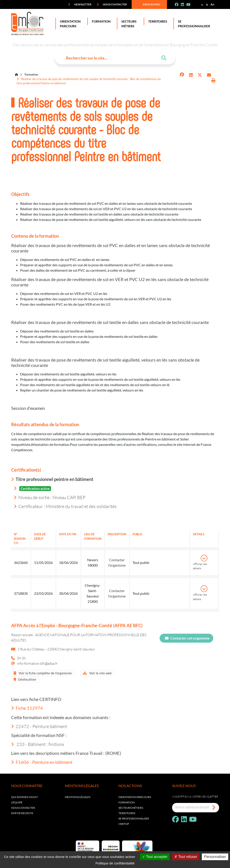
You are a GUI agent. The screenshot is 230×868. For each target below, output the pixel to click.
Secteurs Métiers (128, 24)
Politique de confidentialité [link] (115, 863)
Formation (100, 21)
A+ (213, 4)
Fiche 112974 (27, 708)
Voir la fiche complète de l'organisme (43, 673)
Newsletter (80, 4)
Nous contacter (112, 4)
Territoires (157, 21)
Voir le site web (97, 673)
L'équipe (17, 802)
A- (202, 5)
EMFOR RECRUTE (22, 813)
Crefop (124, 824)
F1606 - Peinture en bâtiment (42, 762)
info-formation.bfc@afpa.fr (37, 663)
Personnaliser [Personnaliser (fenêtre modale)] (215, 857)
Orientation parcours (135, 797)
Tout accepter (155, 857)
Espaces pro (148, 4)
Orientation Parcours (69, 24)
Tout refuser (186, 857)
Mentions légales (78, 797)
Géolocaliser (25, 679)
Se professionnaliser (193, 24)
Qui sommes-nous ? (25, 797)
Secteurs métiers (131, 808)
